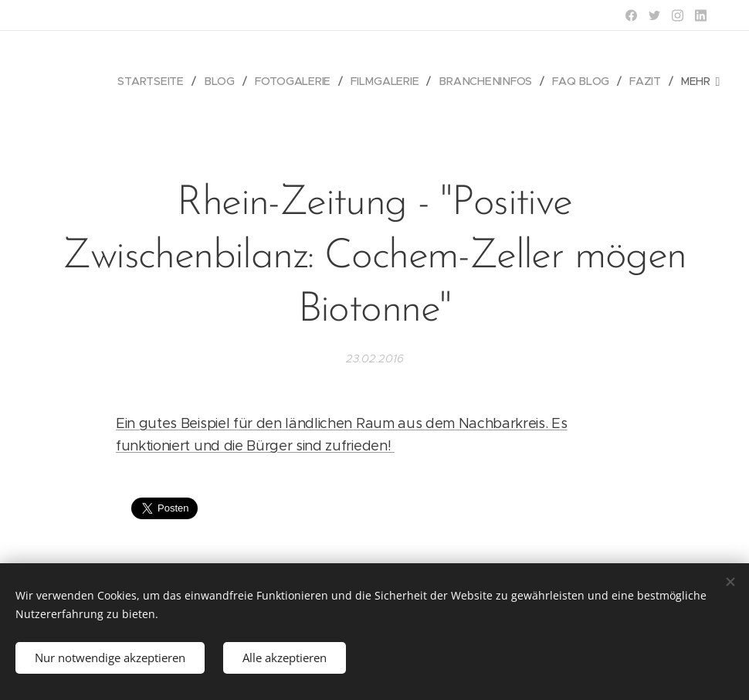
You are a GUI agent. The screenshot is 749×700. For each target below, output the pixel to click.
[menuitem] (157, 81)
